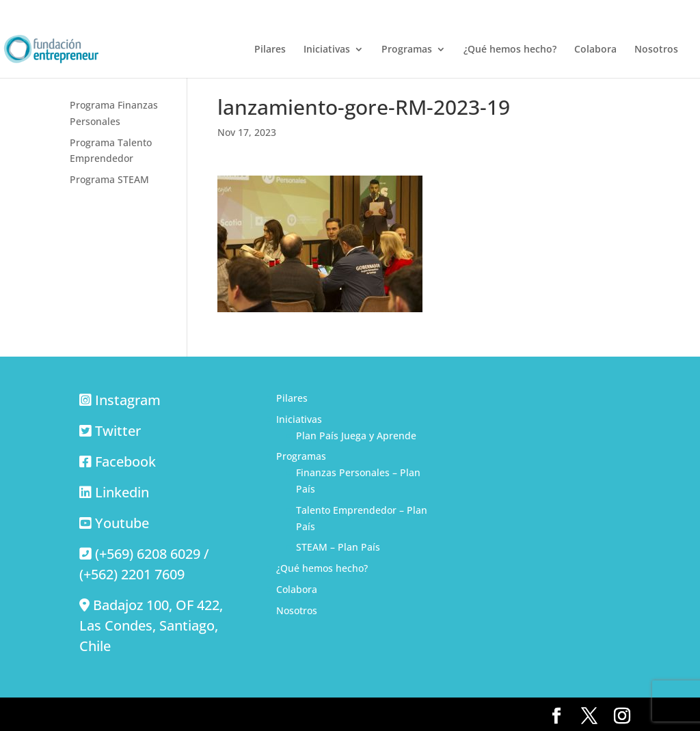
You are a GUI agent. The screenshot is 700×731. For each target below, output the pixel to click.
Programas (407, 50)
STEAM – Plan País (338, 547)
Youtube (122, 523)
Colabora (595, 50)
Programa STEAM (109, 179)
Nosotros (656, 50)
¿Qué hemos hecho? (510, 50)
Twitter (118, 431)
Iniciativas (327, 50)
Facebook (125, 461)
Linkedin (122, 492)
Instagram (128, 400)
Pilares (270, 50)
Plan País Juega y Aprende (356, 436)
